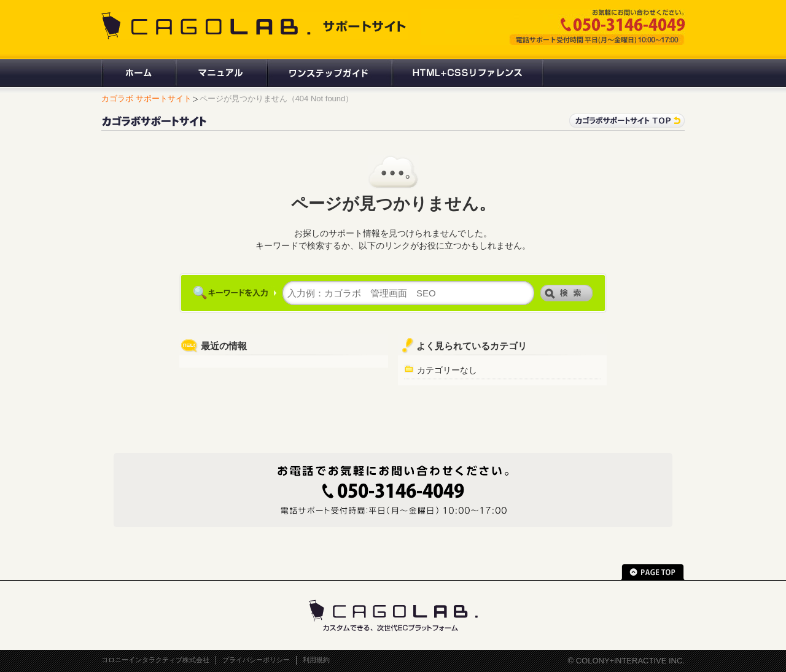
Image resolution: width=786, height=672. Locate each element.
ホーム (138, 73)
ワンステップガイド (329, 73)
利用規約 (316, 660)
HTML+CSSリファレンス (468, 73)
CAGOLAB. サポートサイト (255, 26)
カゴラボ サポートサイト (146, 98)
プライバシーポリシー (256, 660)
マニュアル (221, 73)
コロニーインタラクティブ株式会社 (155, 660)
